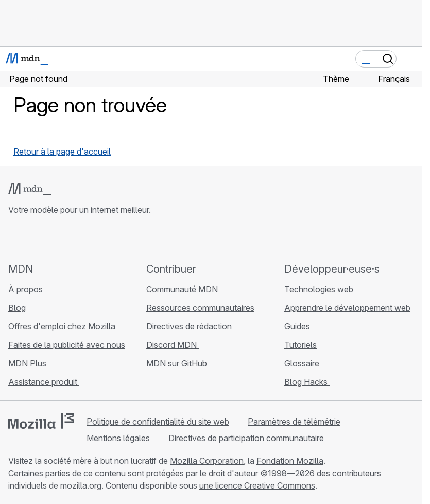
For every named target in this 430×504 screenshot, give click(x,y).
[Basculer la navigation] (410, 59)
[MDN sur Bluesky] (33, 239)
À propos (25, 289)
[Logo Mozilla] (41, 421)
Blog (17, 308)
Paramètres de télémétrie (294, 422)
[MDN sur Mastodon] (70, 239)
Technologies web (319, 289)
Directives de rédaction (189, 326)
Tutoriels (300, 345)
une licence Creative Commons (257, 485)
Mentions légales (118, 438)
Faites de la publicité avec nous (67, 345)
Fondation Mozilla (290, 461)
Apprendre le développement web (347, 308)
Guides (297, 326)
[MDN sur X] (51, 239)
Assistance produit (44, 382)
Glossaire (302, 363)
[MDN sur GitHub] (14, 239)
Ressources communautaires (200, 308)
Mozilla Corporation (207, 461)
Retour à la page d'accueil (62, 152)
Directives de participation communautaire (246, 438)
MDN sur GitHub (178, 363)
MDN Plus (27, 363)
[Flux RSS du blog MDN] (89, 239)
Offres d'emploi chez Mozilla (63, 326)
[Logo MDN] (30, 189)
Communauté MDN (182, 289)
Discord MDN (173, 345)
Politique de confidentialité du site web (158, 422)
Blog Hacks (307, 382)
